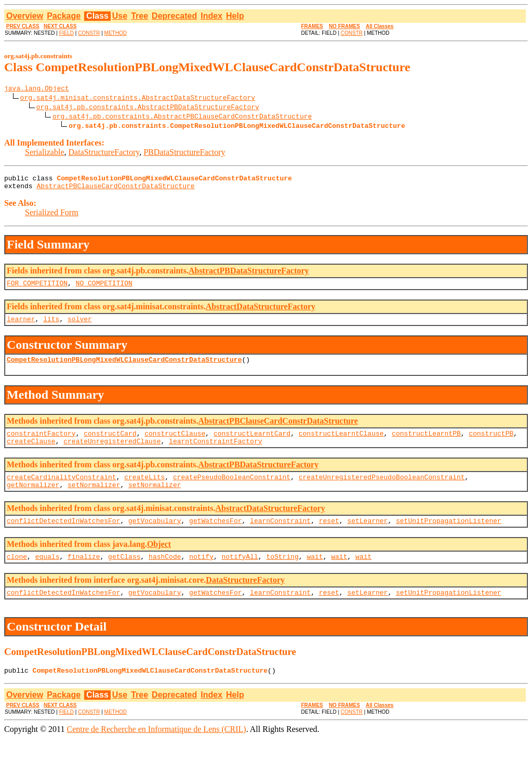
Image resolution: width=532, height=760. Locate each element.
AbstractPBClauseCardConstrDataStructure (115, 190)
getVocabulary (155, 538)
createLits (144, 491)
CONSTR (89, 33)
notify (201, 575)
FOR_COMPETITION (37, 289)
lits (51, 326)
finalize (84, 575)
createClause (31, 453)
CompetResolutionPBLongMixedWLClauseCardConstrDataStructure (124, 369)
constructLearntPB (426, 444)
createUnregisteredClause (112, 453)
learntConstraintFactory (215, 453)
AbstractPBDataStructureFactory (249, 275)
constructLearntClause (341, 444)
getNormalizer (33, 500)
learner (21, 326)
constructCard (110, 444)
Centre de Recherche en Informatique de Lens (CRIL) (156, 751)
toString (282, 575)
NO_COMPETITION (104, 289)
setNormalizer (94, 500)
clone (17, 575)
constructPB (491, 444)
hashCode (165, 575)
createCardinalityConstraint (62, 491)
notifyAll (240, 575)
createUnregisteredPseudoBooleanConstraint (382, 491)
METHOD (116, 33)
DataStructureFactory (104, 154)
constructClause (175, 444)
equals (48, 575)
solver (80, 326)
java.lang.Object (37, 89)
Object (159, 561)
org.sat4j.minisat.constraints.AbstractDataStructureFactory (138, 99)
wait (315, 575)
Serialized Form (52, 217)
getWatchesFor (215, 538)
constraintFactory (41, 444)
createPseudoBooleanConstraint (232, 491)
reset (329, 538)
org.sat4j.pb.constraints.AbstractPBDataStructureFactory (148, 108)
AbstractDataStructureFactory (261, 313)
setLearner (367, 538)
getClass (124, 575)
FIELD (66, 33)
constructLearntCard (252, 444)
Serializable (45, 154)
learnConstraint (280, 538)
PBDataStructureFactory (184, 154)
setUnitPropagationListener (449, 538)
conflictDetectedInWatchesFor (63, 538)
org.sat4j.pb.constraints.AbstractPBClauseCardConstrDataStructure (182, 117)
